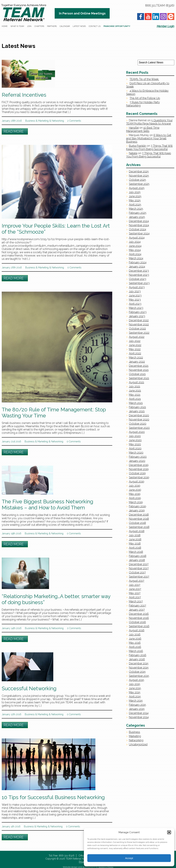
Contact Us (95, 26)
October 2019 (137, 473)
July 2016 (135, 635)
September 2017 (139, 577)
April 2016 (135, 647)
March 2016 (136, 651)
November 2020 (139, 420)
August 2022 (137, 337)
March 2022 (136, 358)
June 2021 (135, 391)
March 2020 (136, 453)
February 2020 (138, 457)
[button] (169, 832)
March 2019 (136, 502)
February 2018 (138, 556)
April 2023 (135, 304)
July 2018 (135, 535)
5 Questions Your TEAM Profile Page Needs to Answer (149, 122)
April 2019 (135, 498)
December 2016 (139, 614)
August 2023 (137, 287)
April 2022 (135, 353)
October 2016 (137, 622)
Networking (58, 121)
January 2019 (137, 510)
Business (30, 121)
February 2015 (137, 705)
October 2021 (137, 374)
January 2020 (137, 461)
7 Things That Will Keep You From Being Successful (149, 147)
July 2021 (134, 386)
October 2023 (137, 279)
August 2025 (137, 188)
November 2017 (139, 568)
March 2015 (136, 701)
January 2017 (137, 610)
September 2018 (139, 527)
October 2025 (137, 180)
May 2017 (135, 593)
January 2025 (137, 217)
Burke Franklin (137, 146)
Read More (14, 131)
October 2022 (137, 329)
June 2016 (135, 639)
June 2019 (135, 490)
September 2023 (139, 283)
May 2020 (135, 444)
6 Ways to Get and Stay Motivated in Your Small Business (149, 138)
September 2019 (139, 477)
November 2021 (139, 370)
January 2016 (137, 659)
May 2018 (135, 544)
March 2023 (136, 308)
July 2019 (135, 486)
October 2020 (138, 424)
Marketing (43, 121)
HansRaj (134, 128)
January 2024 (137, 267)
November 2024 (139, 225)
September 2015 (139, 676)
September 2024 (139, 233)
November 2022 (139, 324)
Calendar (65, 26)
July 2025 (135, 192)
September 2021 (139, 378)
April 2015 (135, 697)
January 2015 (137, 709)
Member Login (166, 26)
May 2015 (135, 692)
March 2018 (136, 552)
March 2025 (136, 209)
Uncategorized (138, 744)
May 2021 (135, 395)
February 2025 (138, 213)
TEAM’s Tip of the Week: (144, 79)
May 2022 (135, 349)
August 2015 (137, 680)
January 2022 (137, 362)
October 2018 (137, 523)
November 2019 (139, 469)
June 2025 (135, 196)
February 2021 (137, 407)
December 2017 (139, 564)
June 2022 (135, 345)
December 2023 (139, 271)
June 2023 (135, 296)
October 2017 (137, 572)
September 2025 (139, 184)
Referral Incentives (24, 95)
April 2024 (135, 254)
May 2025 (135, 200)
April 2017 (135, 597)
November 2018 (139, 519)
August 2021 (136, 382)
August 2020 (137, 432)
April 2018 (135, 548)
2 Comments (74, 121)
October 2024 (137, 229)
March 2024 (136, 258)
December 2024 (139, 221)
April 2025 (135, 205)
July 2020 (135, 436)
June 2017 (135, 589)
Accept (129, 858)
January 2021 (137, 411)
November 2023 (139, 275)
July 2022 (135, 341)
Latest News (79, 26)
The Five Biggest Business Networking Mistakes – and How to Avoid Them (47, 505)
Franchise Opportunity (117, 26)
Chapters (39, 26)
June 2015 (135, 688)
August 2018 (137, 531)
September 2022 (139, 333)
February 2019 (137, 506)
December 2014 (139, 713)
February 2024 (138, 262)
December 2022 (139, 320)
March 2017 (136, 601)
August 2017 (137, 581)
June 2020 (135, 440)
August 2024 (137, 238)
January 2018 (137, 560)
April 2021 (135, 399)
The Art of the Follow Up (145, 98)
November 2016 (139, 618)
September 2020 (139, 428)
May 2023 (135, 300)
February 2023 (138, 312)
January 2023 (137, 316)
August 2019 (137, 482)
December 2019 (139, 465)
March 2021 (136, 403)
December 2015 (139, 663)
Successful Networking (29, 688)
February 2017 (137, 606)
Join (29, 26)
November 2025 (139, 176)
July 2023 (135, 291)
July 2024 (135, 242)
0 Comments (74, 268)
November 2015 (139, 668)
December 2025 (139, 171)
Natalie (133, 153)
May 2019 (135, 494)
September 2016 (139, 626)
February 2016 (138, 655)
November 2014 (139, 717)
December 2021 (139, 366)
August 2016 (137, 630)
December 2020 (139, 415)
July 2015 (135, 684)
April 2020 (135, 448)
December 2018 (139, 515)
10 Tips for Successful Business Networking (53, 797)
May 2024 (135, 250)
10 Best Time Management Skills (143, 129)
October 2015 (137, 672)
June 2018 (135, 539)
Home (5, 26)
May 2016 (135, 643)
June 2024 (135, 246)
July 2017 (135, 585)
